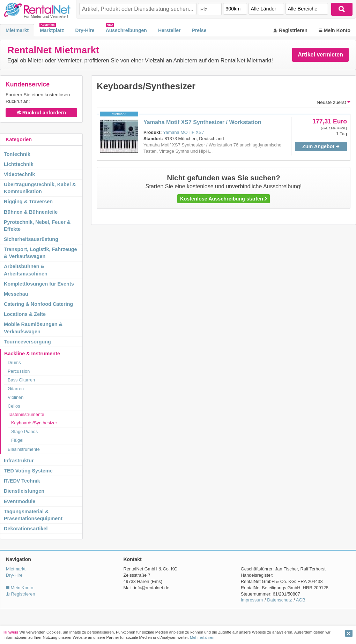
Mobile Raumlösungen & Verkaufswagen (33, 328)
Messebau (16, 294)
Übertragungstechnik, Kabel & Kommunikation (40, 188)
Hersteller (169, 30)
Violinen (16, 397)
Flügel (17, 440)
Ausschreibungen (126, 30)
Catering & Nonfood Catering (38, 304)
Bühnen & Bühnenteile (31, 212)
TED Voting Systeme (28, 471)
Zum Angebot (321, 146)
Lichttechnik (19, 164)
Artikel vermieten (320, 55)
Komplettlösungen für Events (39, 284)
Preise (199, 30)
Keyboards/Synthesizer (34, 423)
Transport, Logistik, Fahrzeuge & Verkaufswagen (40, 253)
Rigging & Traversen (28, 202)
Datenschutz (279, 600)
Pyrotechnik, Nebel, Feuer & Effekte (37, 226)
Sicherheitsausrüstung (31, 239)
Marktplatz (52, 30)
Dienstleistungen (24, 491)
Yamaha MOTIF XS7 (184, 132)
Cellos (14, 406)
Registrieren (290, 30)
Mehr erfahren (202, 637)
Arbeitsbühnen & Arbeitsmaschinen (26, 270)
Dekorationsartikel (26, 529)
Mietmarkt (17, 30)
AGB (301, 600)
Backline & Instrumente (32, 354)
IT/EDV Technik (22, 481)
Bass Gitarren (21, 380)
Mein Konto (335, 30)
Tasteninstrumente (26, 414)
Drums (14, 362)
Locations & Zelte (25, 314)
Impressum (252, 600)
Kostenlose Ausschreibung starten (224, 199)
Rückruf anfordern (42, 113)
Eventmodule (20, 501)
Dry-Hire (85, 30)
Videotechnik (19, 174)
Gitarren (16, 389)
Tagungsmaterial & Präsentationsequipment (33, 515)
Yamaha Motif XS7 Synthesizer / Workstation (202, 122)
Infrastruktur (19, 461)
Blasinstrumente (24, 449)
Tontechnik (17, 154)
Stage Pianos (24, 431)
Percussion (19, 371)
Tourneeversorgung (27, 342)
